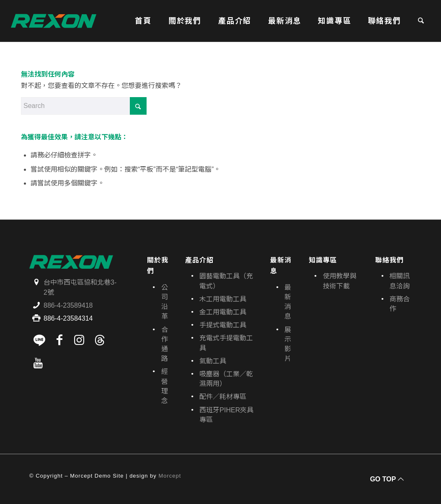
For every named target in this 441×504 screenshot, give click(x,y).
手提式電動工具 (223, 325)
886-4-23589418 (68, 305)
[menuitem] (143, 21)
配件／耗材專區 (223, 397)
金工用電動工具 (223, 312)
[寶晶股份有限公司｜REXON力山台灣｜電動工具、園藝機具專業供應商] (54, 21)
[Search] (421, 21)
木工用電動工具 (223, 299)
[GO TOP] (386, 479)
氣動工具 (213, 361)
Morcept (170, 476)
